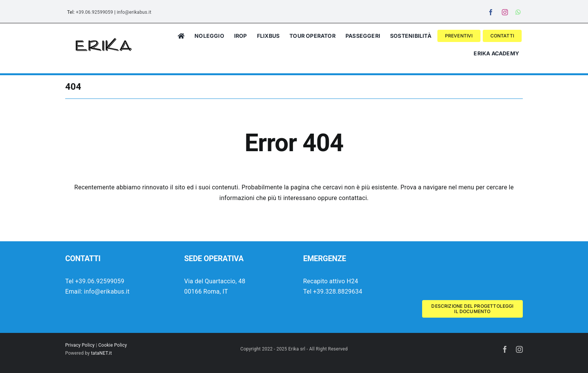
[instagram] (505, 12)
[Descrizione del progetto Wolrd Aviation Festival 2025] (472, 309)
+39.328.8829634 (338, 291)
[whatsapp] (518, 12)
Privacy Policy (80, 345)
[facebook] (491, 12)
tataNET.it (102, 353)
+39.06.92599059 (95, 12)
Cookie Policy (113, 345)
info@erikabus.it (134, 12)
